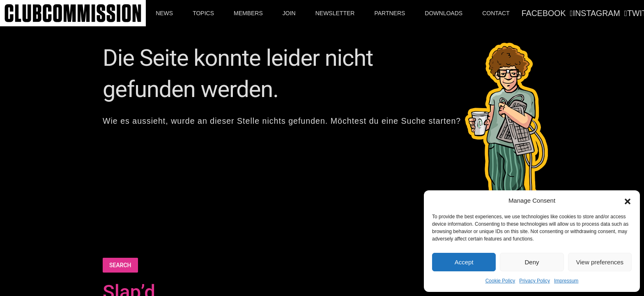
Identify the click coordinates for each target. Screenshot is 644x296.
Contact (496, 13)
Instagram (597, 13)
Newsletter (335, 13)
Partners (390, 13)
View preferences (600, 262)
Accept (464, 262)
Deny (532, 262)
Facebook (544, 13)
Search (120, 265)
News (164, 13)
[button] (628, 201)
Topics (203, 13)
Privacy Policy (535, 281)
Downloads (444, 13)
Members (248, 13)
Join (289, 13)
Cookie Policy (500, 281)
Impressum (566, 281)
